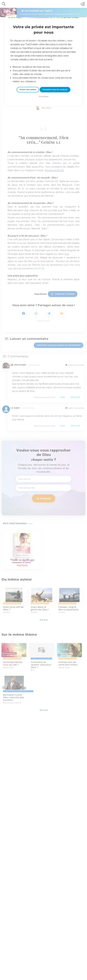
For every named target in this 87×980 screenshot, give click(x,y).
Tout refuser (44, 97)
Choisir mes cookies (28, 90)
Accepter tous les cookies (55, 89)
